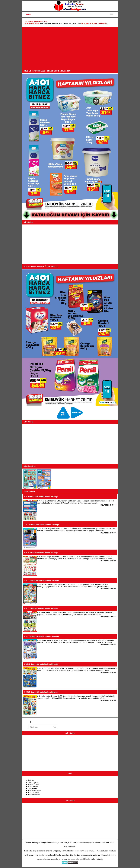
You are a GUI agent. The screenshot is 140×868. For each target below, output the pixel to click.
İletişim (31, 780)
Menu (28, 14)
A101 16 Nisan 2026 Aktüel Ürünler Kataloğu (42, 636)
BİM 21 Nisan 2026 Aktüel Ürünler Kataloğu (41, 553)
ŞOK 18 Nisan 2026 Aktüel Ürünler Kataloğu (41, 664)
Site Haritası (75, 855)
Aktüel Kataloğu (97, 859)
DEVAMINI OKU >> (108, 505)
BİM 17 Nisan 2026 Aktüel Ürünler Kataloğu (41, 608)
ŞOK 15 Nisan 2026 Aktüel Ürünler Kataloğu (41, 692)
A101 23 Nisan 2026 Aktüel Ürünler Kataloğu (60, 24)
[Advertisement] (70, 49)
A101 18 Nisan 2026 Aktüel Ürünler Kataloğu (42, 580)
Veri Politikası (34, 782)
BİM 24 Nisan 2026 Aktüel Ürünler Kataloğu (41, 497)
